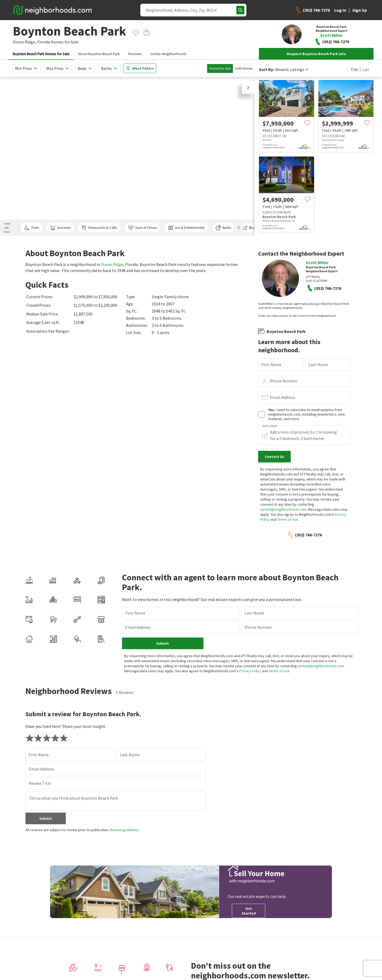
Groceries (60, 228)
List (366, 69)
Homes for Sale (220, 68)
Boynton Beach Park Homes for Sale (41, 54)
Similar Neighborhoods (168, 54)
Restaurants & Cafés (99, 228)
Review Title (40, 783)
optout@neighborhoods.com (283, 509)
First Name (271, 364)
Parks (31, 228)
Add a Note (270, 426)
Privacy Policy (250, 671)
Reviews (135, 54)
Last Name (318, 364)
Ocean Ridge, (25, 42)
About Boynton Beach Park (99, 54)
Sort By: (266, 70)
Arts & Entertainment (186, 228)
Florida (44, 42)
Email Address (283, 397)
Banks (223, 228)
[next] (309, 98)
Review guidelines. (125, 830)
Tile (354, 69)
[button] (248, 87)
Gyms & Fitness (142, 228)
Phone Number (284, 381)
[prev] (264, 98)
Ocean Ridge (112, 264)
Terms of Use (288, 519)
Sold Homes (244, 68)
